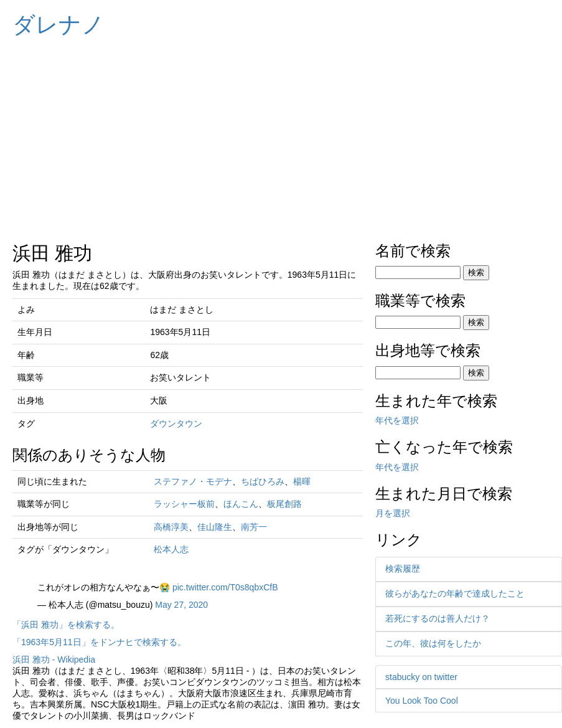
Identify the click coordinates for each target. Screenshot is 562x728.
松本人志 (171, 549)
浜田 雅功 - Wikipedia (54, 659)
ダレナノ (59, 25)
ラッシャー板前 (184, 504)
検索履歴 (403, 569)
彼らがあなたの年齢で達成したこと (455, 593)
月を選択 (393, 513)
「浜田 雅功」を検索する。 (66, 625)
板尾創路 (284, 504)
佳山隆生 (215, 527)
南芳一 (254, 527)
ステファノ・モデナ (193, 481)
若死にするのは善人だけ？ (438, 618)
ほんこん (241, 504)
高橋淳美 (171, 527)
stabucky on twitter (421, 677)
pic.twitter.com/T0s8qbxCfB (225, 587)
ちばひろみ (263, 481)
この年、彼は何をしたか (433, 643)
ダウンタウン (176, 423)
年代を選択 (397, 420)
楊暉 (302, 481)
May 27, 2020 (181, 605)
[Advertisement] (281, 137)
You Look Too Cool (422, 701)
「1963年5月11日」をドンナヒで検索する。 (99, 642)
